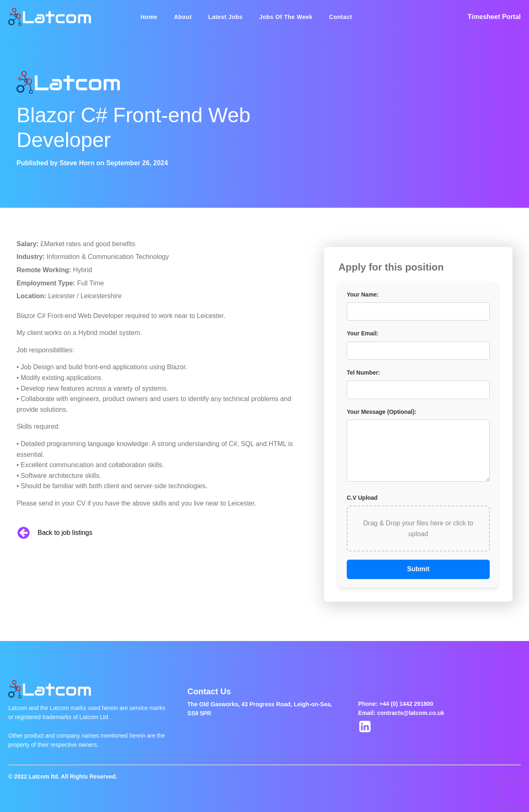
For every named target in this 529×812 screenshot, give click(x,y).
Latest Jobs (225, 17)
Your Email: (363, 333)
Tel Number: (363, 373)
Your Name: (363, 294)
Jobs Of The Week (286, 17)
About (183, 17)
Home (149, 17)
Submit (418, 569)
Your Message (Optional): (382, 412)
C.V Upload (362, 498)
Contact (341, 17)
